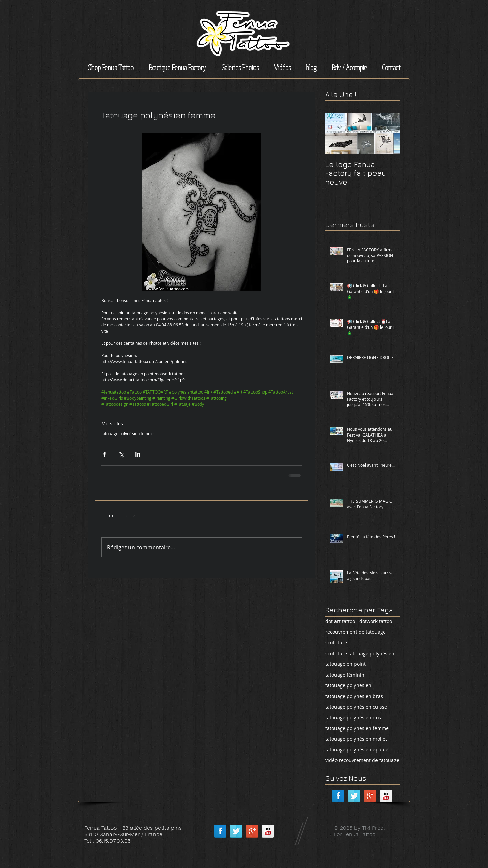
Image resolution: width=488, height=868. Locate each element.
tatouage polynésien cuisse (356, 707)
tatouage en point (345, 664)
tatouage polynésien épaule (357, 750)
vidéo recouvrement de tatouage (362, 760)
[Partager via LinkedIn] (138, 454)
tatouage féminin (345, 675)
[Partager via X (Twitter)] (121, 454)
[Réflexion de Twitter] (354, 796)
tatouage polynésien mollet (356, 739)
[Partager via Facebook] (105, 454)
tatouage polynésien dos (353, 717)
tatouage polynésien (348, 685)
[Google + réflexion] (370, 796)
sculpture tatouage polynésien (360, 653)
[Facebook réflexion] (338, 796)
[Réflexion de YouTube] (386, 796)
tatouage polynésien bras (354, 696)
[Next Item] (389, 134)
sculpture (336, 643)
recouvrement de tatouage (355, 632)
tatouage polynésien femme (128, 434)
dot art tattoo (340, 621)
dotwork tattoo (376, 621)
